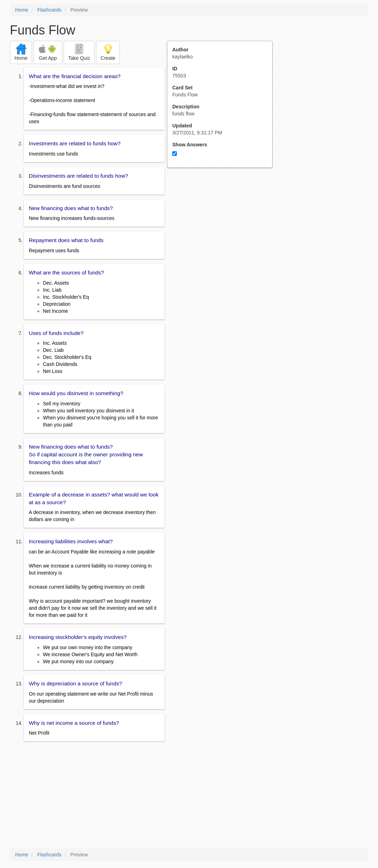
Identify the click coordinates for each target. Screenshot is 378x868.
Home (22, 10)
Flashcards (49, 10)
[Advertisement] (224, 237)
